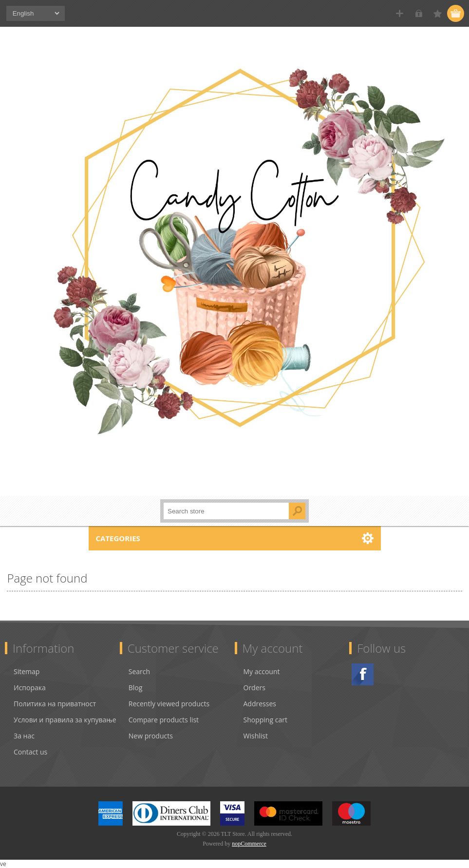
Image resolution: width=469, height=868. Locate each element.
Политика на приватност (55, 704)
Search (139, 671)
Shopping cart (265, 720)
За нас (24, 736)
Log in (419, 13)
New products (151, 736)
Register (400, 13)
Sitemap (27, 671)
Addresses (260, 704)
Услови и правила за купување (65, 720)
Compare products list (164, 720)
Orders (254, 688)
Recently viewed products (169, 704)
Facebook (363, 674)
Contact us (30, 752)
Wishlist (256, 736)
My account (262, 671)
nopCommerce (249, 844)
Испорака (30, 688)
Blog (136, 688)
